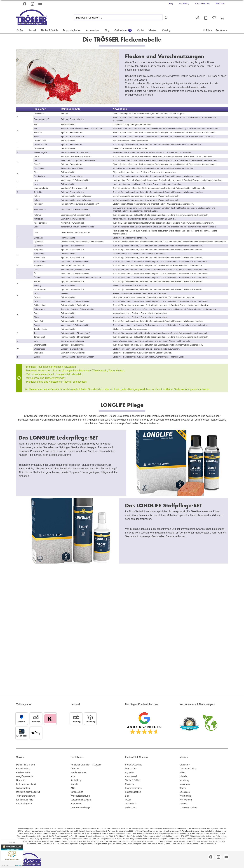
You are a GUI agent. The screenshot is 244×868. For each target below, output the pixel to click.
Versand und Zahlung (81, 800)
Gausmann (185, 765)
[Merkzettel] (214, 18)
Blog (171, 4)
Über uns (75, 769)
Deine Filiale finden (25, 765)
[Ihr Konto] (198, 18)
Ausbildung (184, 4)
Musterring (185, 784)
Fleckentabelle (23, 772)
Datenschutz (77, 792)
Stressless (185, 792)
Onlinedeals (131, 804)
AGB (73, 788)
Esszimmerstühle (133, 788)
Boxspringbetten (133, 792)
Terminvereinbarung (26, 796)
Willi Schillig (185, 796)
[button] (208, 30)
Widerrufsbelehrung (80, 796)
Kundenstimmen (203, 4)
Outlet (128, 800)
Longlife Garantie (25, 776)
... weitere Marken (188, 807)
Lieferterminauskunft (26, 784)
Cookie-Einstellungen (81, 807)
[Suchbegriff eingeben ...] (118, 17)
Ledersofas (130, 769)
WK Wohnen (186, 800)
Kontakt (74, 784)
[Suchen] (165, 18)
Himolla (183, 776)
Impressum (76, 804)
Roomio (183, 804)
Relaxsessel (131, 776)
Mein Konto (131, 807)
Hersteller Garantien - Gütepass (86, 765)
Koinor (183, 788)
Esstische (130, 784)
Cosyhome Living (188, 769)
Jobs (73, 776)
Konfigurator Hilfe (25, 800)
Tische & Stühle (133, 780)
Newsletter (21, 780)
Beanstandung (23, 769)
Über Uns (220, 4)
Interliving (184, 780)
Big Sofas (130, 772)
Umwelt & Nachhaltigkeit (28, 792)
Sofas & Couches (134, 765)
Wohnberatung (23, 788)
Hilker (182, 772)
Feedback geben (24, 804)
